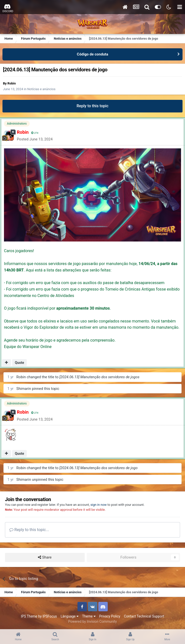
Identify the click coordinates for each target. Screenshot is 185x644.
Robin (12, 83)
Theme (89, 616)
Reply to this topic (92, 106)
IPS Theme (29, 616)
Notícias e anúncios (41, 89)
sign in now (99, 505)
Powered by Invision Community (92, 621)
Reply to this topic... (29, 530)
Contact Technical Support (144, 616)
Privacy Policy (110, 616)
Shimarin (24, 389)
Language (70, 616)
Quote (19, 363)
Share (45, 557)
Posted (35, 139)
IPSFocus (50, 616)
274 (35, 133)
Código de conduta (92, 54)
